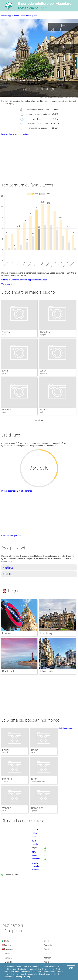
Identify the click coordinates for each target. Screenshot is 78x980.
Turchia (5, 782)
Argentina (47, 957)
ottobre (35, 862)
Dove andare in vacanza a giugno (16, 134)
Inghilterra (9, 567)
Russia (46, 961)
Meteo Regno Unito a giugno (26, 16)
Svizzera (9, 961)
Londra (6, 633)
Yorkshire (9, 574)
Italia (33, 753)
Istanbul (7, 779)
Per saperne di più (24, 977)
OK (71, 968)
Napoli (43, 410)
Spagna (34, 811)
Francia (5, 753)
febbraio (35, 833)
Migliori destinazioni (66, 728)
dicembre (36, 870)
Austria (8, 945)
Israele (46, 953)
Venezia (6, 332)
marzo (34, 837)
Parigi (6, 750)
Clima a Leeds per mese (12, 536)
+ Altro (39, 420)
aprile (34, 840)
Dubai (35, 779)
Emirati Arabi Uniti (38, 782)
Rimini (5, 371)
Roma (35, 750)
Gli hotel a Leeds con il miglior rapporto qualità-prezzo (24, 280)
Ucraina (8, 953)
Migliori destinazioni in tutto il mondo (17, 491)
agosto (35, 855)
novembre (36, 866)
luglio (34, 851)
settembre (36, 859)
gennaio (35, 829)
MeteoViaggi (6, 16)
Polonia (47, 949)
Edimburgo (47, 633)
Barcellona (45, 332)
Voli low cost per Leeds (11, 284)
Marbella (6, 410)
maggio (35, 844)
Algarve (44, 371)
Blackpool (8, 671)
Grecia (46, 941)
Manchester (47, 671)
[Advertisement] (39, 156)
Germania (9, 949)
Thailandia (48, 945)
